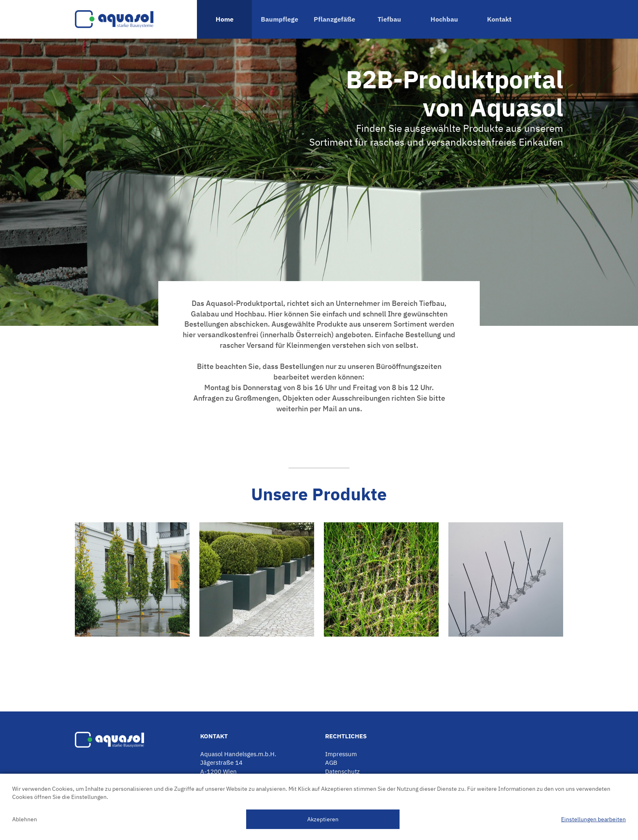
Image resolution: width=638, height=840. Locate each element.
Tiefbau (389, 19)
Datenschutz (342, 771)
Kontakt (499, 19)
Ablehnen (25, 819)
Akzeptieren (323, 819)
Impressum (341, 754)
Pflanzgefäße (334, 19)
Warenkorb (545, 19)
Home (225, 19)
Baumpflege (280, 19)
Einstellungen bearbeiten (593, 819)
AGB (331, 763)
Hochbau (444, 19)
